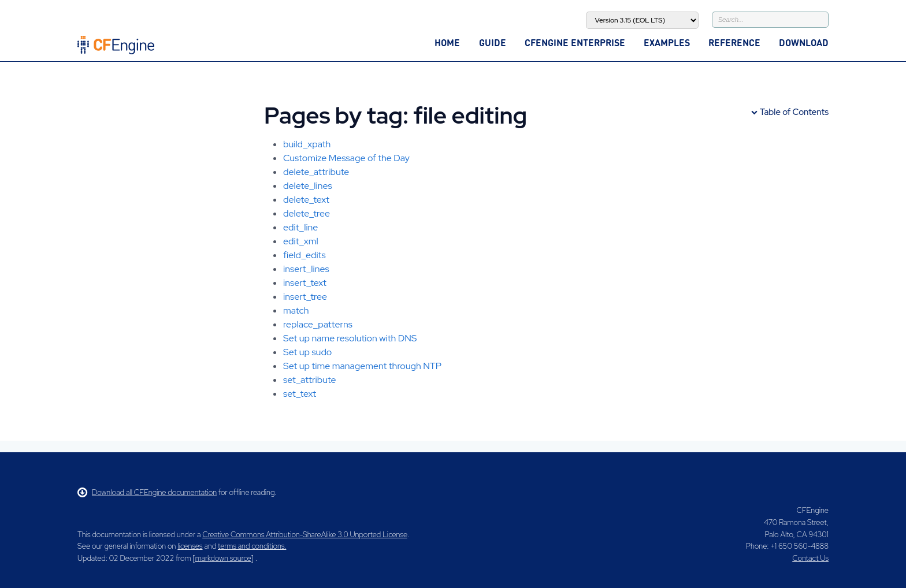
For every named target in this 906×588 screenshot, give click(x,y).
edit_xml (301, 241)
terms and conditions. (252, 546)
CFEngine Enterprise (575, 42)
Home (447, 42)
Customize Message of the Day (346, 158)
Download (804, 42)
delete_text (306, 200)
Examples (667, 42)
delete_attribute (316, 172)
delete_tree (307, 213)
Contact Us (810, 558)
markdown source (223, 558)
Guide (493, 42)
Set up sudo (307, 352)
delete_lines (308, 186)
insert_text (305, 283)
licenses (190, 546)
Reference (734, 42)
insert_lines (306, 269)
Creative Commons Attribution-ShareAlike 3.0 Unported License (305, 535)
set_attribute (310, 380)
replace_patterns (318, 324)
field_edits (305, 255)
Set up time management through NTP (362, 366)
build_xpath (307, 144)
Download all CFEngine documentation (147, 492)
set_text (300, 394)
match (296, 310)
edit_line (300, 227)
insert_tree (305, 297)
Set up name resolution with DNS (350, 338)
